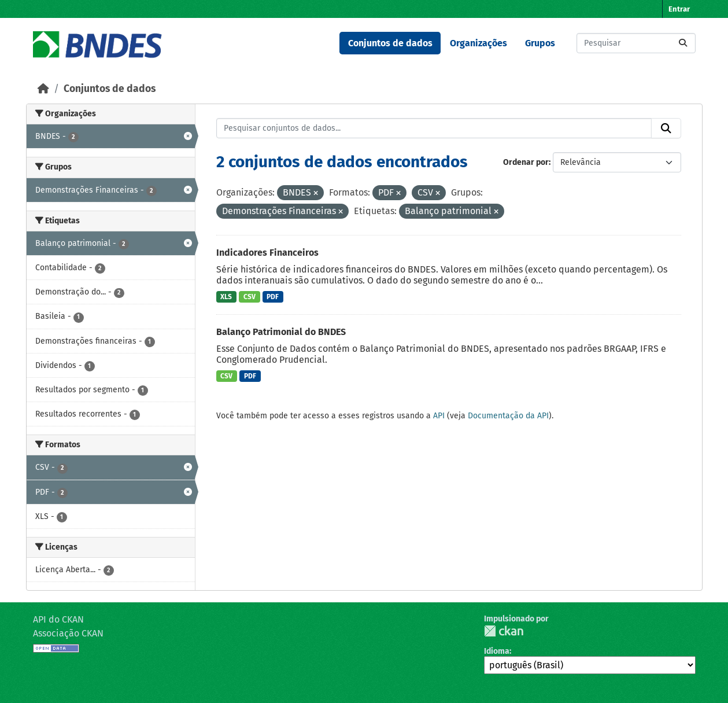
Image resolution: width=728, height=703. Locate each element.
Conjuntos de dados (390, 43)
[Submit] (683, 43)
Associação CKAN (68, 633)
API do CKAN (58, 619)
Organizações (478, 43)
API (439, 416)
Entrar (679, 9)
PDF (273, 297)
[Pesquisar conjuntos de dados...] (636, 43)
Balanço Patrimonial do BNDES (281, 332)
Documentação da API (508, 416)
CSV (250, 297)
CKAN (504, 631)
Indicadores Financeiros (267, 253)
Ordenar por (526, 162)
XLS (226, 297)
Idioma (497, 651)
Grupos (540, 43)
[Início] (43, 89)
